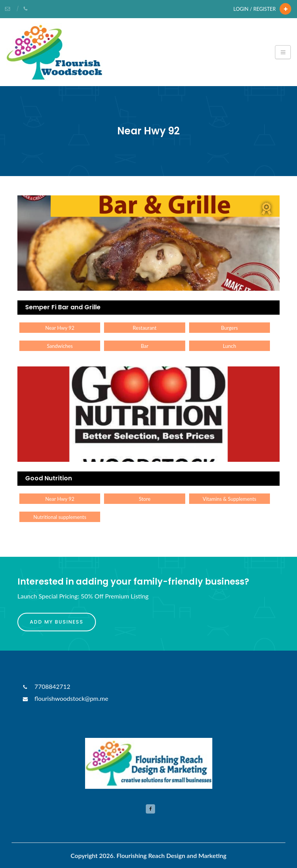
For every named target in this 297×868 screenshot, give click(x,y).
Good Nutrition (49, 478)
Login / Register (255, 9)
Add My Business (57, 622)
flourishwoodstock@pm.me (65, 698)
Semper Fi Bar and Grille (63, 307)
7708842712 (46, 686)
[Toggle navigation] (283, 52)
